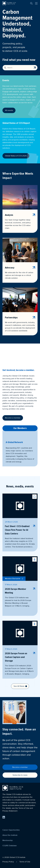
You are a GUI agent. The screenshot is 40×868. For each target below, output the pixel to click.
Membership (8, 840)
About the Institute (10, 835)
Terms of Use (25, 862)
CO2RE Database (10, 846)
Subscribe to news (20, 775)
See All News (20, 686)
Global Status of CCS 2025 (16, 156)
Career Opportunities (11, 830)
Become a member (13, 418)
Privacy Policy (8, 862)
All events (9, 110)
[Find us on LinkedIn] (4, 817)
